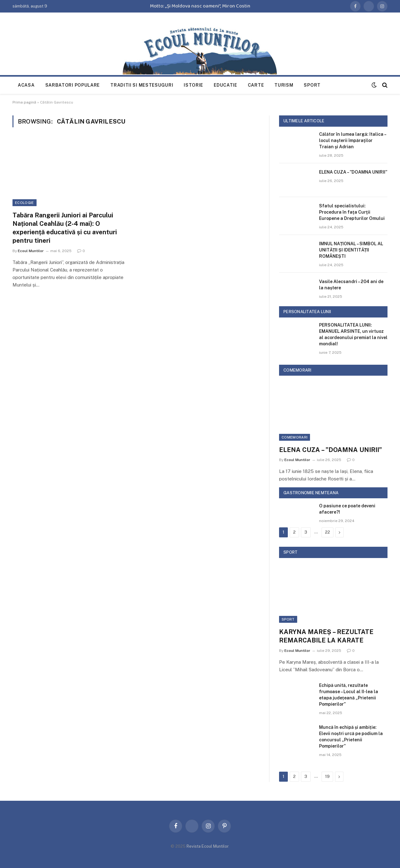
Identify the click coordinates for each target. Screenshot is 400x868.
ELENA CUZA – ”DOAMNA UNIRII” (353, 172)
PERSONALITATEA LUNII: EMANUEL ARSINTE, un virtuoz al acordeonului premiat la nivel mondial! (353, 334)
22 (327, 532)
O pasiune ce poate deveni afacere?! (347, 509)
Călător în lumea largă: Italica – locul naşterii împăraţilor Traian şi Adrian (352, 140)
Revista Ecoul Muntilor (207, 846)
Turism (284, 85)
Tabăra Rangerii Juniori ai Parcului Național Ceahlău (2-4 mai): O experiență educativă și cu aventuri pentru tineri (65, 228)
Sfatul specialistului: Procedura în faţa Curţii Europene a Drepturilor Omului (352, 212)
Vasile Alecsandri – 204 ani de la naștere (351, 285)
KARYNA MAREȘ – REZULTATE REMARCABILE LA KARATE (326, 636)
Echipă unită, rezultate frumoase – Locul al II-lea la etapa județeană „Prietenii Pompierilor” (349, 695)
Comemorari (295, 437)
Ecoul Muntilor (31, 251)
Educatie (225, 85)
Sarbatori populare (73, 85)
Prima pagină (24, 102)
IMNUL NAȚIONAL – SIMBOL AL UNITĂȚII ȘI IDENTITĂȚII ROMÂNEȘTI (351, 250)
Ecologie (25, 203)
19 (327, 777)
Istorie (193, 85)
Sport (312, 85)
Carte (256, 85)
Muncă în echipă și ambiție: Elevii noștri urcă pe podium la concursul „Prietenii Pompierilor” (351, 737)
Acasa (26, 85)
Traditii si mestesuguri (142, 85)
